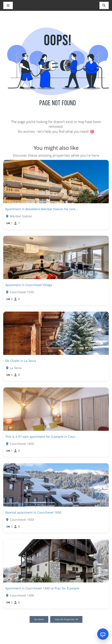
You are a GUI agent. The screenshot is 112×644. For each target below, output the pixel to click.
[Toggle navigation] (104, 5)
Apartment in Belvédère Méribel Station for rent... (42, 209)
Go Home (39, 619)
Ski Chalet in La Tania (21, 361)
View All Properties (66, 619)
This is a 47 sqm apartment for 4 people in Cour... (41, 437)
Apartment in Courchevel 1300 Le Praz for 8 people (42, 588)
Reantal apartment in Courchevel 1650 (33, 512)
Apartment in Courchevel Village (29, 285)
